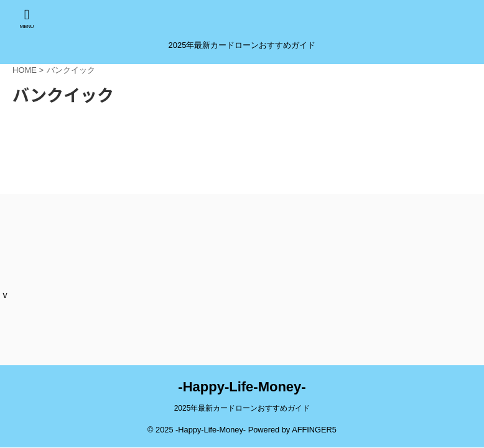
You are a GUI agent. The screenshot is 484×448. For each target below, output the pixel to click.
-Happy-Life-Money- (242, 387)
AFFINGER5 (314, 430)
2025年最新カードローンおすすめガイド (242, 408)
